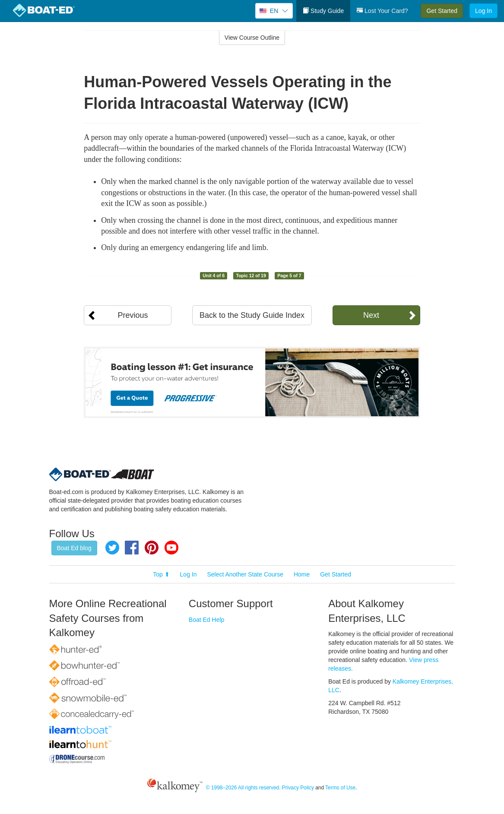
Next (371, 315)
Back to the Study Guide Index (252, 315)
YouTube (171, 548)
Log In (483, 11)
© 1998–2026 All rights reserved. (243, 788)
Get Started (442, 11)
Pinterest (152, 548)
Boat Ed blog (74, 548)
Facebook (132, 548)
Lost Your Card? (382, 11)
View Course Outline (252, 38)
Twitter (112, 548)
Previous (133, 315)
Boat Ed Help (207, 620)
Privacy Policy (298, 788)
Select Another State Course (245, 574)
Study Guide (323, 11)
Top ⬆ (161, 574)
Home (302, 574)
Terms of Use (340, 788)
